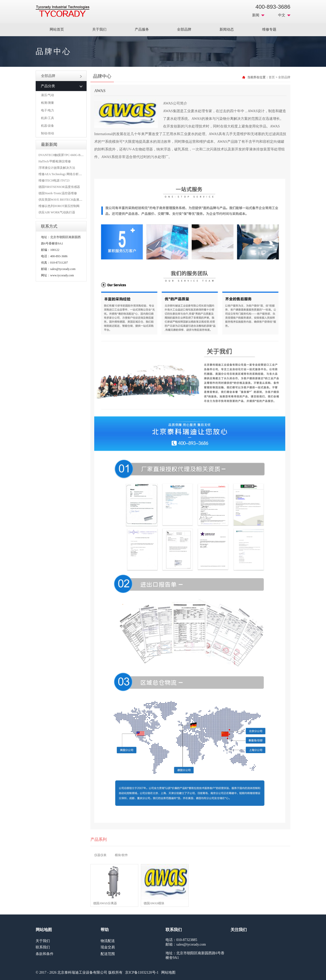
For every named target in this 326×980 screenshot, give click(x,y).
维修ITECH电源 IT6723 (54, 180)
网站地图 (168, 972)
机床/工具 (47, 118)
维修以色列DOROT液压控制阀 (59, 206)
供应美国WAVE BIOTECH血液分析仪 (63, 200)
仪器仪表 (100, 855)
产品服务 (142, 29)
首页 (272, 77)
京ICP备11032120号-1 (142, 972)
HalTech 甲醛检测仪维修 (55, 161)
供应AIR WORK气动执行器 (57, 212)
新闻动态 (227, 29)
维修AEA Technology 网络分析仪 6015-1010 (67, 174)
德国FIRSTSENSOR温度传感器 (59, 187)
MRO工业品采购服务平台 (63, 11)
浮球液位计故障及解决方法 (57, 168)
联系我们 (43, 947)
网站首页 (57, 29)
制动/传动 (47, 133)
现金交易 (108, 947)
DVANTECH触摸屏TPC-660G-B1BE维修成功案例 (71, 155)
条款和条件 (45, 954)
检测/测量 (47, 103)
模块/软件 (121, 855)
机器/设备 (47, 126)
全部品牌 (184, 29)
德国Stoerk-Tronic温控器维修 (58, 193)
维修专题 (269, 29)
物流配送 (108, 941)
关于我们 (99, 29)
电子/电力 (47, 110)
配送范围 (108, 954)
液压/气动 (47, 95)
